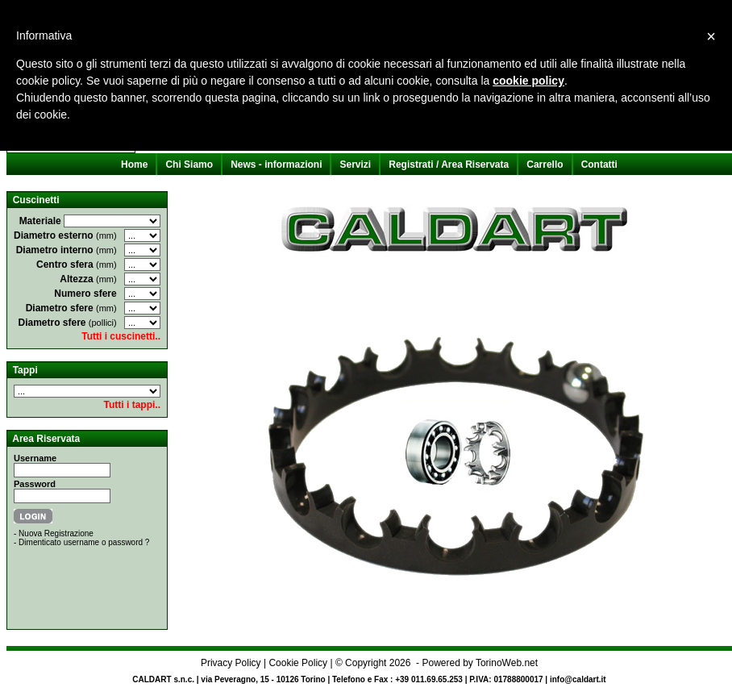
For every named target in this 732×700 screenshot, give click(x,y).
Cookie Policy (298, 663)
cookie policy (528, 81)
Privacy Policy (231, 663)
